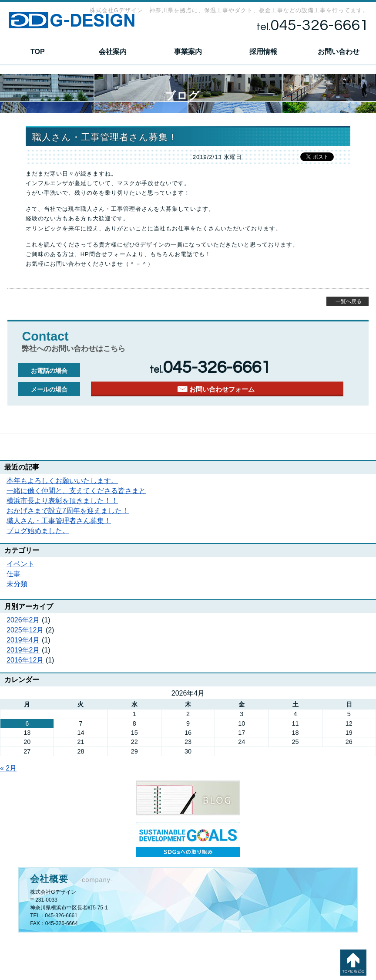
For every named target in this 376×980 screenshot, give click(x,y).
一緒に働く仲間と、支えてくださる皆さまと (76, 491)
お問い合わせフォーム (222, 389)
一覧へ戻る (349, 301)
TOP (38, 52)
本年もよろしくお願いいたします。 (62, 481)
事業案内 (188, 52)
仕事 (13, 574)
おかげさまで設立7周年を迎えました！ (68, 511)
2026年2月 (23, 620)
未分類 (17, 584)
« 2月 (8, 768)
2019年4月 (23, 640)
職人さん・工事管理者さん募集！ (59, 521)
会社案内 (113, 52)
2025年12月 (25, 630)
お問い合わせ (339, 52)
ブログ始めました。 (38, 531)
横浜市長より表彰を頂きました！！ (62, 501)
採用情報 (263, 52)
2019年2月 (23, 650)
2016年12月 (25, 660)
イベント (20, 564)
